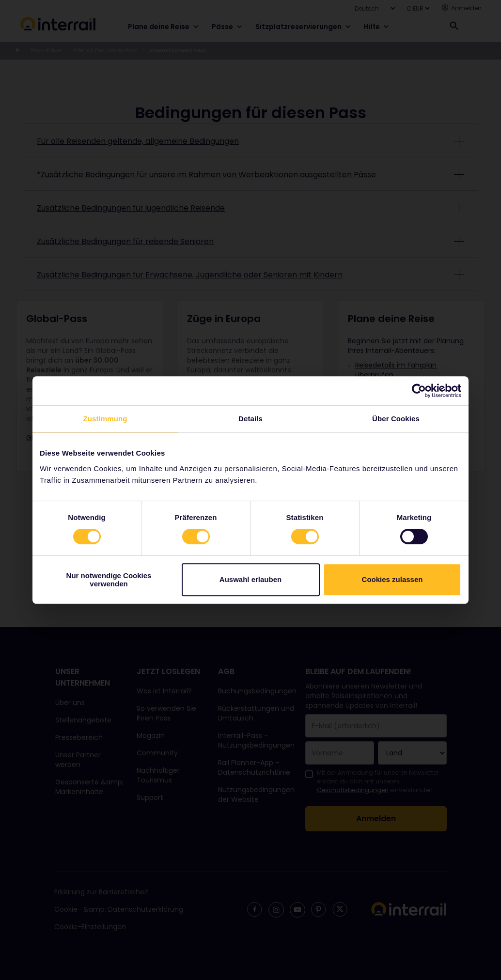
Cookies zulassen (392, 579)
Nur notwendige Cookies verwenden (109, 580)
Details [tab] (250, 419)
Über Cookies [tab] (396, 419)
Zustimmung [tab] (105, 419)
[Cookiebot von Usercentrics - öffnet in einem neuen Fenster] (419, 391)
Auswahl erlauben (250, 579)
